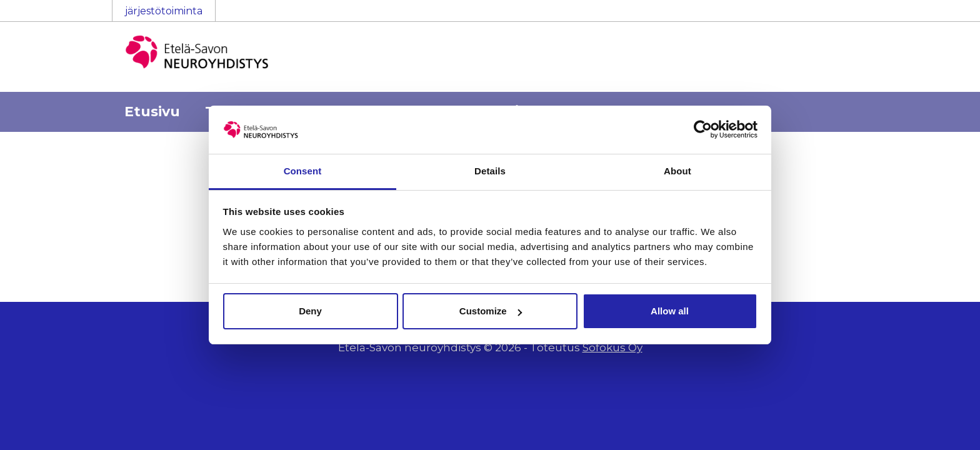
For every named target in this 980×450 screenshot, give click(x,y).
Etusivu (152, 112)
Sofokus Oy (612, 347)
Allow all (670, 311)
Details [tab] (490, 171)
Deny (310, 311)
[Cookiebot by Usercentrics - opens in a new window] (703, 129)
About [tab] (677, 171)
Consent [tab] (303, 171)
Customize (491, 311)
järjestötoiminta (164, 11)
